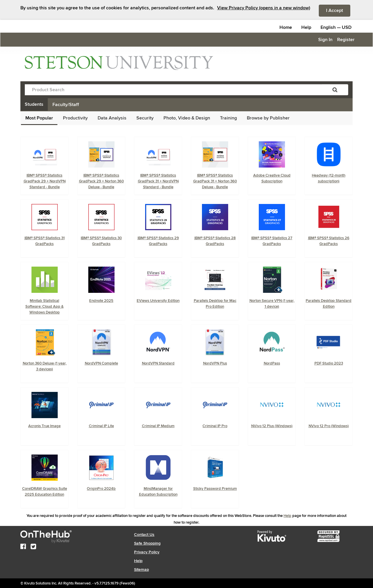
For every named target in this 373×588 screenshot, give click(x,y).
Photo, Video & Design (187, 118)
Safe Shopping (147, 543)
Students (34, 104)
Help (306, 27)
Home (286, 27)
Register (346, 40)
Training (228, 118)
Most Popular (39, 118)
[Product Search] (173, 90)
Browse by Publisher (268, 118)
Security (145, 118)
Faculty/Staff (66, 105)
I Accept (338, 10)
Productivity (75, 118)
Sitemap (141, 569)
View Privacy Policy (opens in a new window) (264, 8)
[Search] (335, 90)
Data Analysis (112, 118)
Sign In (325, 40)
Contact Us (144, 535)
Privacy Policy (147, 552)
